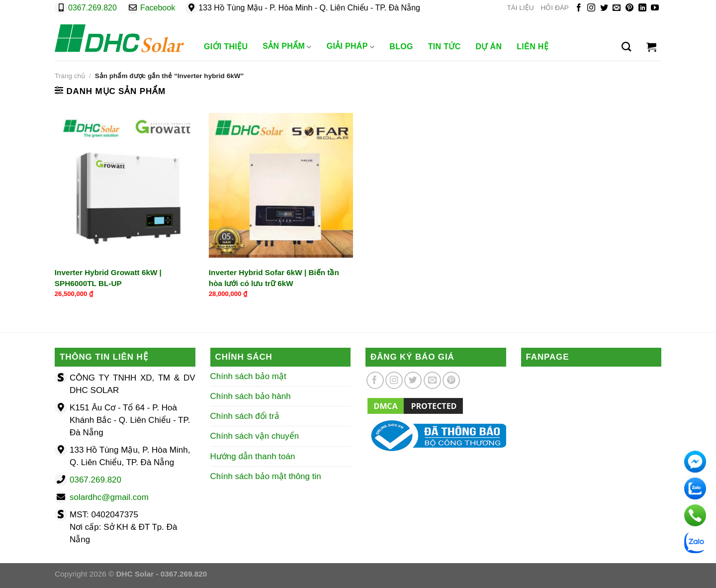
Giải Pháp (351, 47)
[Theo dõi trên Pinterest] (629, 8)
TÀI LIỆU (520, 8)
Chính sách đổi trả (245, 416)
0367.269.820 (92, 8)
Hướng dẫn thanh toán (253, 456)
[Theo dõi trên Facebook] (579, 8)
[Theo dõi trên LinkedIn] (642, 8)
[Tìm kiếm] (626, 47)
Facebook (158, 8)
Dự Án (489, 47)
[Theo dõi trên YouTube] (655, 8)
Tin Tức (445, 47)
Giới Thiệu (226, 47)
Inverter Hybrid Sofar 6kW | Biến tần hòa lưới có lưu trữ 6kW (274, 278)
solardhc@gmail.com (109, 497)
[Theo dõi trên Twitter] (604, 8)
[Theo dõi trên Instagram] (591, 8)
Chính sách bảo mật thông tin (266, 476)
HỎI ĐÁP (555, 8)
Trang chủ (70, 76)
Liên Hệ (533, 47)
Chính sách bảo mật (248, 376)
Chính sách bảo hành (251, 396)
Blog (401, 47)
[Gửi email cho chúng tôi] (617, 8)
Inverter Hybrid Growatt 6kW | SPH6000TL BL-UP (108, 278)
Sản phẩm (287, 47)
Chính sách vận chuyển (255, 436)
